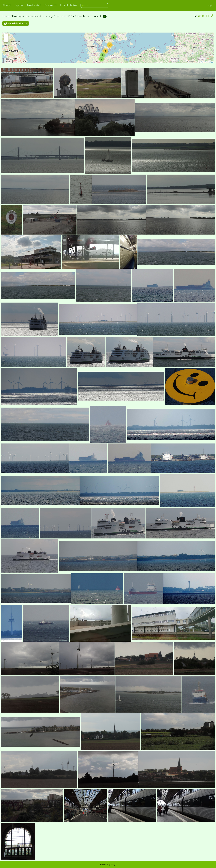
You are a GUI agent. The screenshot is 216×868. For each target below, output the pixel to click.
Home (6, 16)
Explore (19, 5)
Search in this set (18, 23)
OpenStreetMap (207, 62)
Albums (7, 5)
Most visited (34, 5)
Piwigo (113, 864)
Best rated (50, 5)
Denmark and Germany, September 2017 (49, 16)
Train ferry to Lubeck (89, 16)
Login (211, 5)
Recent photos (69, 5)
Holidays (17, 16)
